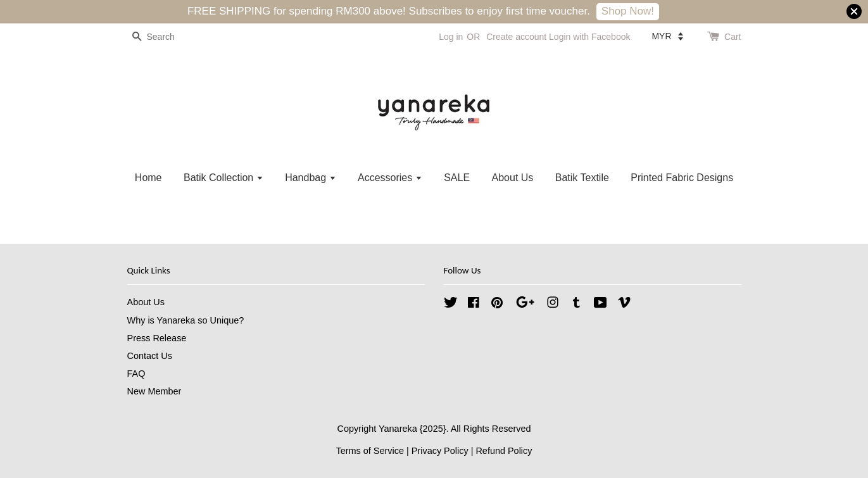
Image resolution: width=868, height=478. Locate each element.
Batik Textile (582, 178)
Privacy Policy (440, 451)
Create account (516, 37)
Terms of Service (370, 451)
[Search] (165, 37)
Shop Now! (628, 11)
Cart (733, 37)
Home (148, 178)
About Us (513, 178)
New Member (154, 391)
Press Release (157, 338)
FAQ (136, 374)
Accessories (390, 178)
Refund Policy (504, 451)
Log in (451, 37)
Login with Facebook (589, 37)
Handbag (310, 178)
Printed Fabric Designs (682, 178)
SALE (457, 178)
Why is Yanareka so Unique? (186, 320)
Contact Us (150, 356)
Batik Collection (223, 178)
